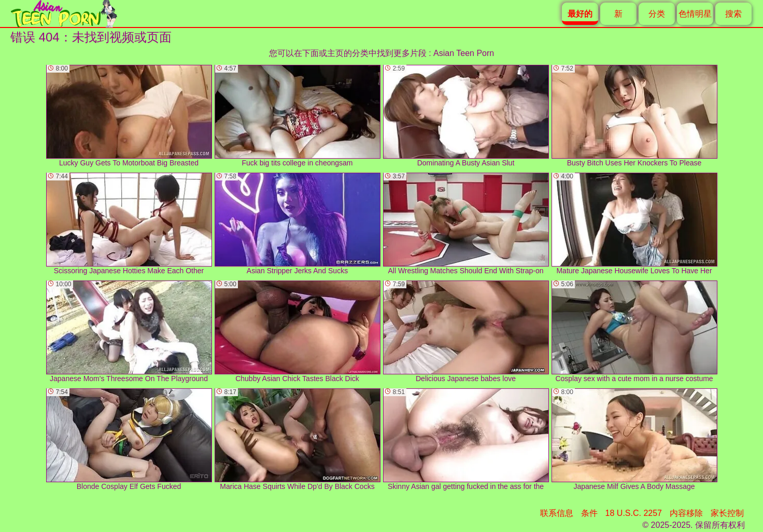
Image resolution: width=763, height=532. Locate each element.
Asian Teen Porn (464, 53)
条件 (589, 513)
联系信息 (557, 513)
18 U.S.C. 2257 (634, 513)
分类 (657, 14)
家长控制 (727, 513)
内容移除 (686, 513)
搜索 (733, 14)
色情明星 (695, 14)
